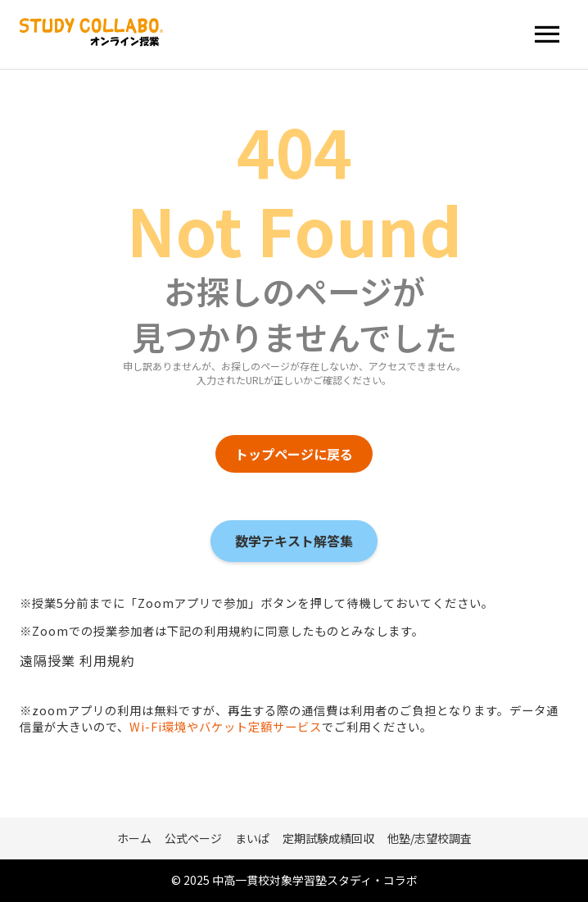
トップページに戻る (294, 454)
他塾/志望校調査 (430, 838)
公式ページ (193, 838)
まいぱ (252, 838)
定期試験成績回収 (328, 838)
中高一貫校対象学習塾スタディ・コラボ (315, 880)
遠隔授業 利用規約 (77, 660)
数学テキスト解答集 (294, 541)
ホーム (134, 838)
